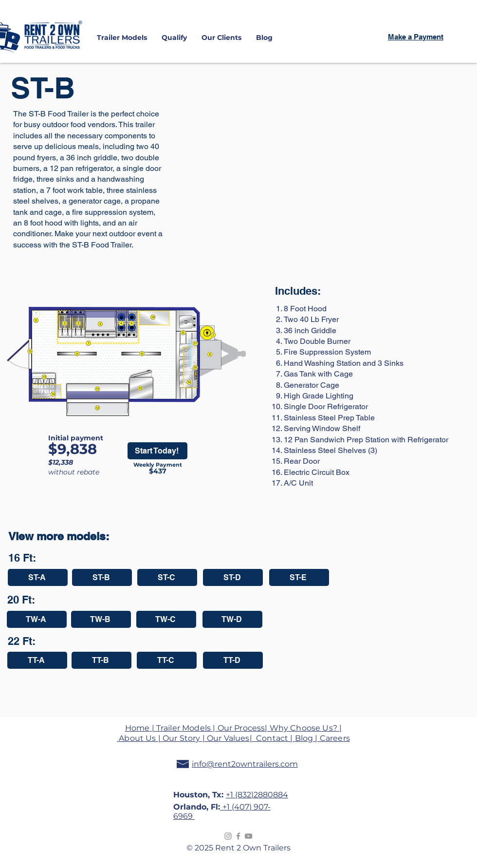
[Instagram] (228, 836)
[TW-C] (166, 619)
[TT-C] (167, 660)
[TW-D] (232, 619)
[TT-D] (233, 660)
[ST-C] (167, 577)
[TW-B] (101, 619)
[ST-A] (38, 577)
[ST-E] (299, 577)
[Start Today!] (157, 451)
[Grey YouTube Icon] (248, 836)
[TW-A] (37, 619)
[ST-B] (102, 577)
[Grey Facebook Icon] (238, 836)
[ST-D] (233, 577)
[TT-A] (37, 660)
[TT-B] (101, 660)
